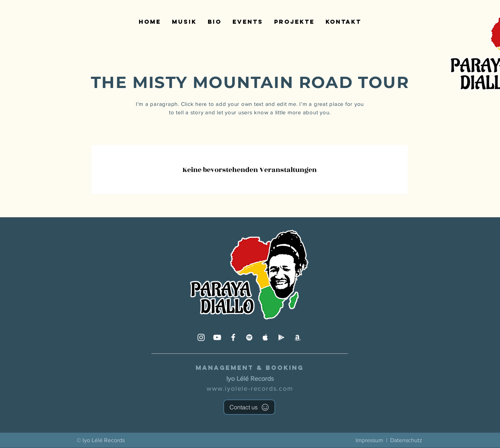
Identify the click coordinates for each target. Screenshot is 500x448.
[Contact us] (249, 407)
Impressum (369, 440)
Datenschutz (406, 440)
